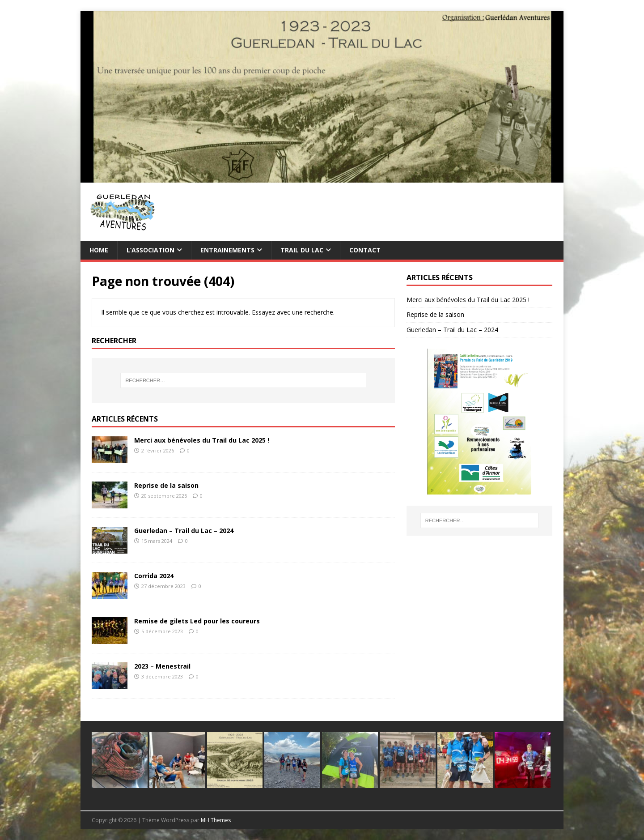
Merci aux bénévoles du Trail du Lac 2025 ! (202, 440)
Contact (365, 250)
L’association (150, 250)
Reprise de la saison (166, 485)
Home (99, 250)
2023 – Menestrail (162, 666)
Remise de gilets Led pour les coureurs (197, 621)
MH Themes (216, 820)
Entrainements (227, 250)
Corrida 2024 (154, 576)
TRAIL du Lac (302, 250)
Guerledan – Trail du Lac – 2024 (184, 531)
